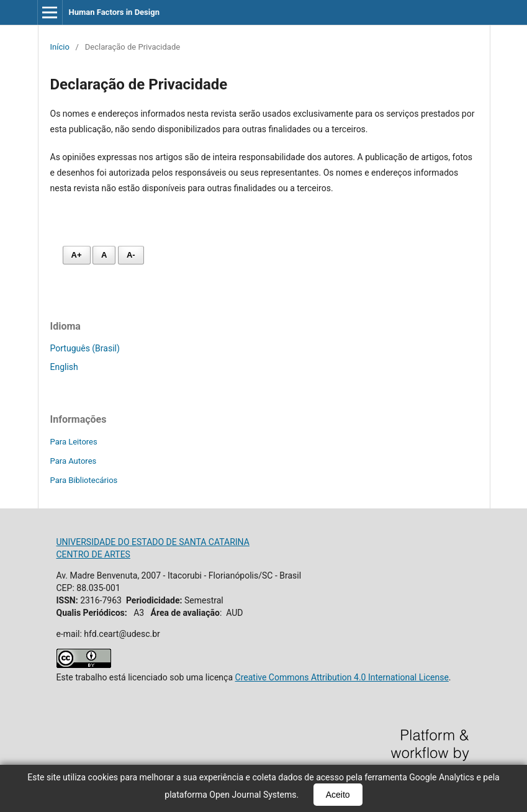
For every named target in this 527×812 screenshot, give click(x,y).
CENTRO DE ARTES (93, 554)
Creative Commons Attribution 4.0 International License (342, 677)
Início (60, 47)
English (64, 367)
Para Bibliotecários (84, 480)
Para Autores (74, 461)
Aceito (338, 795)
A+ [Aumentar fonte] (77, 255)
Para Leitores (74, 442)
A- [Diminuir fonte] (131, 255)
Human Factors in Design (114, 12)
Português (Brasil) (85, 348)
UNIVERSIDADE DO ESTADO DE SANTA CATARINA (153, 542)
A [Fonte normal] (104, 255)
